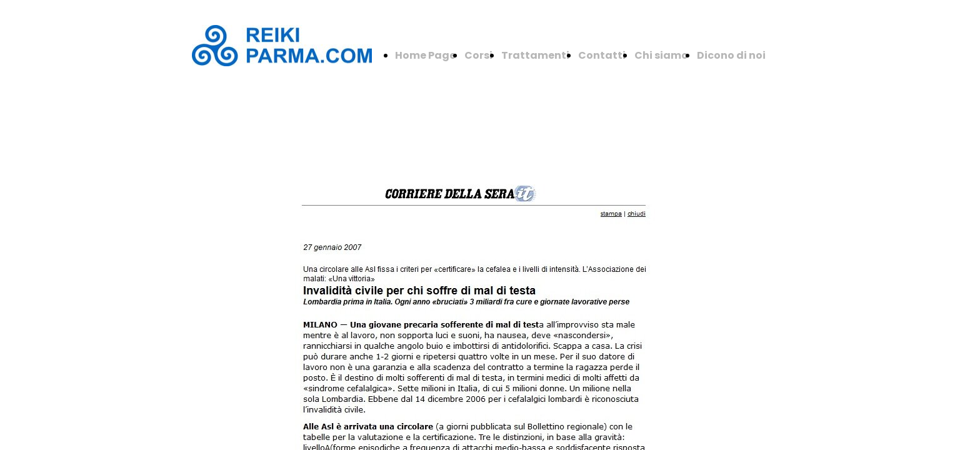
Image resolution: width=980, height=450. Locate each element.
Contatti (602, 55)
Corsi (478, 55)
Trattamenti (535, 55)
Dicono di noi (731, 55)
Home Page (425, 55)
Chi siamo (661, 55)
